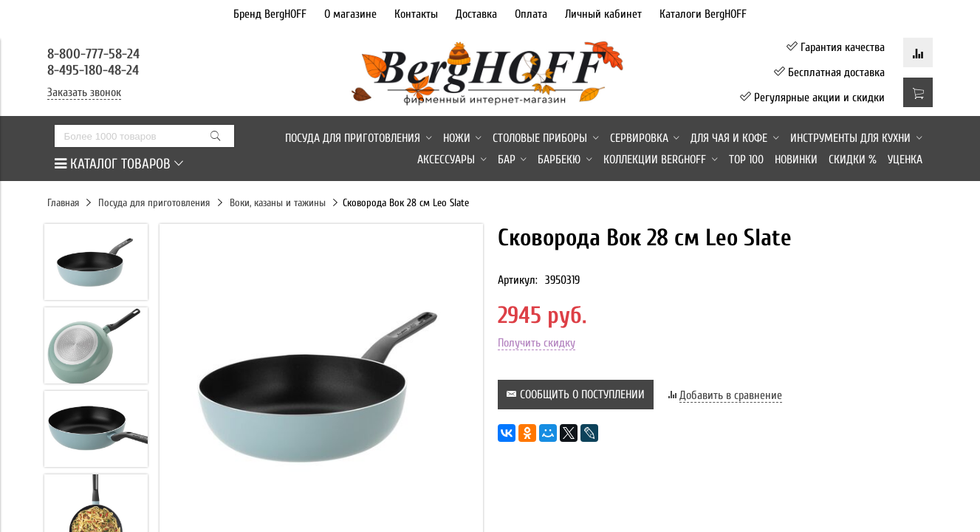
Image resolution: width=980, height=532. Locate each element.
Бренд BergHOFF (270, 14)
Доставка (476, 14)
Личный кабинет (603, 14)
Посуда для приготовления (154, 203)
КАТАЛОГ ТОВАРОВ (119, 164)
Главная (63, 203)
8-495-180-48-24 (93, 70)
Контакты (416, 14)
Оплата (531, 14)
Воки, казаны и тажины (278, 203)
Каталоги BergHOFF (703, 14)
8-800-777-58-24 (95, 54)
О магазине (350, 14)
